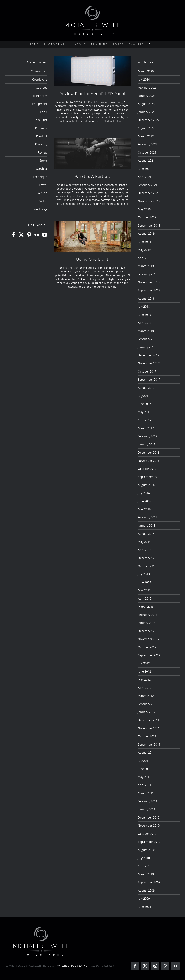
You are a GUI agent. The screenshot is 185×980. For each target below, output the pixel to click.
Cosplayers (40, 79)
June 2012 (144, 671)
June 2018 (144, 315)
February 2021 (148, 185)
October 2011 (147, 736)
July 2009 (144, 899)
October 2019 (147, 217)
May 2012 (144, 680)
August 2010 (146, 850)
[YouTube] (45, 235)
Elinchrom (40, 96)
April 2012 (145, 688)
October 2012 (147, 647)
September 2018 (149, 290)
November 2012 (149, 639)
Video (43, 201)
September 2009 (149, 882)
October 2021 (147, 152)
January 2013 (147, 623)
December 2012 (149, 631)
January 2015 (147, 526)
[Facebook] (14, 235)
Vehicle (42, 193)
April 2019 (145, 258)
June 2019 (144, 242)
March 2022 (146, 136)
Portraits (41, 128)
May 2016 (144, 509)
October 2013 (147, 566)
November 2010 (149, 826)
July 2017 (144, 396)
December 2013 (149, 558)
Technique (40, 177)
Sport (43, 161)
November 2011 (149, 728)
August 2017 (146, 388)
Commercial (39, 71)
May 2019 (144, 250)
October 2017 (147, 371)
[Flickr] (37, 235)
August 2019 (146, 234)
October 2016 (147, 469)
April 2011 (145, 785)
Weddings (40, 209)
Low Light (41, 120)
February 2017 (148, 436)
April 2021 (145, 177)
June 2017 (144, 404)
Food (44, 112)
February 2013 (148, 615)
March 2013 (146, 607)
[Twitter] (21, 235)
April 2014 (145, 550)
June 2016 (144, 501)
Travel (43, 185)
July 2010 (144, 858)
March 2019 (146, 266)
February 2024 (148, 88)
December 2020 (149, 193)
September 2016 (149, 477)
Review (42, 152)
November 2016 (149, 461)
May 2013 (144, 590)
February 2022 (148, 144)
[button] (150, 44)
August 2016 (146, 485)
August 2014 (146, 534)
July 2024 (144, 79)
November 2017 (149, 363)
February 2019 (148, 274)
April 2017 (145, 420)
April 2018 (145, 323)
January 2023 (147, 112)
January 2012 (147, 712)
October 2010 (147, 834)
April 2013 (145, 598)
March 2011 (146, 793)
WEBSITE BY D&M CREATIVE (73, 966)
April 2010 (145, 866)
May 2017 (144, 412)
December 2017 (149, 355)
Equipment (40, 104)
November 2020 (149, 201)
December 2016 (149, 453)
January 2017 (147, 444)
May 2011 (144, 777)
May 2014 (144, 542)
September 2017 (149, 380)
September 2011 (149, 744)
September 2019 (149, 225)
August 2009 (146, 890)
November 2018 (149, 282)
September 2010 (149, 842)
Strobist (42, 169)
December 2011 (149, 720)
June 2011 (144, 769)
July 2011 (144, 761)
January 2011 (147, 809)
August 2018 (146, 298)
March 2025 (146, 71)
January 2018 (147, 347)
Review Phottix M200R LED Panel (92, 94)
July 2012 (144, 663)
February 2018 (148, 339)
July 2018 (144, 307)
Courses (42, 88)
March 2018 (146, 331)
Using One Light (92, 259)
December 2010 (149, 817)
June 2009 (144, 907)
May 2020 (144, 209)
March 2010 (146, 874)
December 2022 (149, 120)
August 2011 (146, 753)
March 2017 (146, 428)
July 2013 (144, 574)
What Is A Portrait (92, 176)
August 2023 (146, 104)
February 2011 (148, 801)
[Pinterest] (29, 235)
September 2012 (149, 655)
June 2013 (144, 582)
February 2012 (148, 704)
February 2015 (148, 517)
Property (41, 144)
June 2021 (144, 169)
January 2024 (147, 96)
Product (42, 136)
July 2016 (144, 493)
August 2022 (146, 128)
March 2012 (146, 696)
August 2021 (146, 161)
